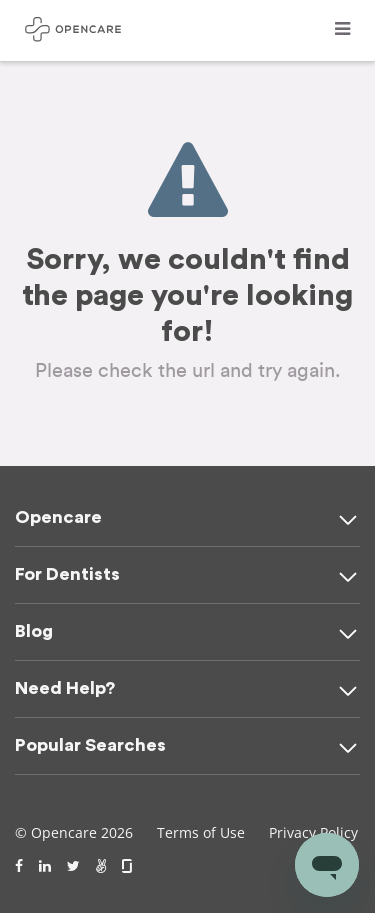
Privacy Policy (313, 832)
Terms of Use (201, 832)
